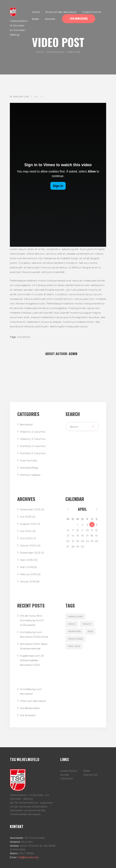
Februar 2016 (28, 574)
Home (40, 52)
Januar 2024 (28, 545)
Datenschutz (91, 775)
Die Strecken (28, 715)
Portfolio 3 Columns (33, 453)
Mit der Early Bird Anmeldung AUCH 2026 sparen (32, 620)
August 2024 (28, 524)
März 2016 (26, 567)
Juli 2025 (26, 517)
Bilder (87, 771)
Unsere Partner (69, 771)
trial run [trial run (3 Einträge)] (74, 646)
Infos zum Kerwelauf (33, 701)
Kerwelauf (26, 424)
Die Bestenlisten (30, 708)
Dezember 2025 (30, 509)
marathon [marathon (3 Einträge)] (74, 631)
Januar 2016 (28, 581)
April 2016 (26, 560)
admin (73, 354)
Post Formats (55, 52)
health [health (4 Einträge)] (87, 624)
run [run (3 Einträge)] (90, 631)
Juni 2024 (26, 538)
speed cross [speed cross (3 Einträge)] (75, 639)
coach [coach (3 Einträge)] (72, 624)
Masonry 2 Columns (33, 432)
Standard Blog (29, 468)
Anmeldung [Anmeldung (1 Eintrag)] (76, 617)
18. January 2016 (19, 97)
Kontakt (65, 775)
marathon (24, 337)
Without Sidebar (30, 475)
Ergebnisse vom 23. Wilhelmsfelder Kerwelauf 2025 (32, 660)
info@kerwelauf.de (28, 857)
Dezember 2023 (30, 553)
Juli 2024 (26, 531)
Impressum (67, 779)
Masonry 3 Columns (33, 439)
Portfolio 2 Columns (33, 446)
